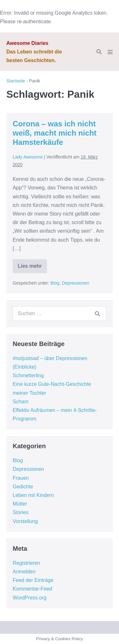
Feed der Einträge (33, 580)
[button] (99, 52)
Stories (21, 512)
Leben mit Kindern (33, 495)
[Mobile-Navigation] (110, 52)
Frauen (21, 478)
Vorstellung (25, 521)
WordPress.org (30, 598)
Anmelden (24, 572)
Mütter (20, 504)
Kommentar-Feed (33, 589)
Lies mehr (32, 268)
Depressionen (76, 283)
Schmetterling (28, 375)
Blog (55, 283)
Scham (21, 402)
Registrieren (26, 563)
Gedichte (23, 487)
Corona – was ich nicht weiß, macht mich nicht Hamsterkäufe (55, 133)
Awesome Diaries (27, 43)
